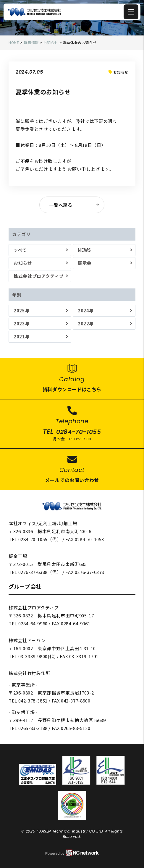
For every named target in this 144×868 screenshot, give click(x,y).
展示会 (85, 263)
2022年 (86, 323)
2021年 (22, 336)
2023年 (22, 323)
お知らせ (23, 263)
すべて (20, 250)
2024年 (86, 310)
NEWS (84, 250)
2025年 (22, 310)
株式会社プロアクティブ (39, 276)
